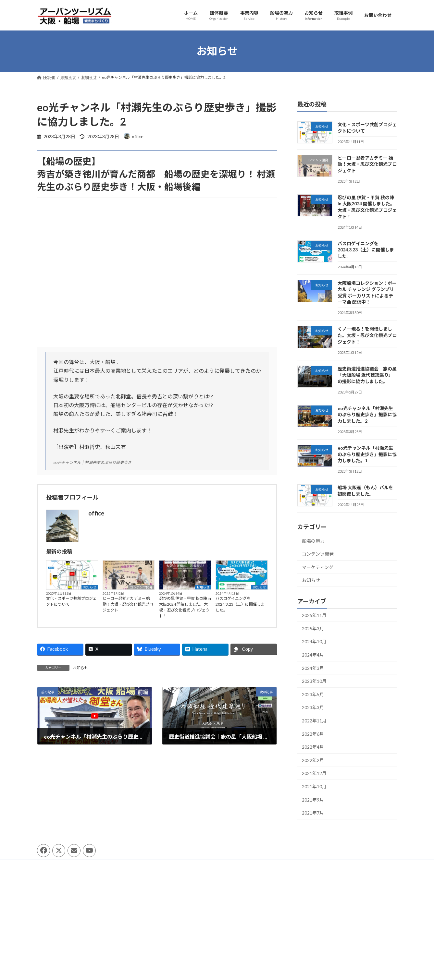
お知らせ (90, 587)
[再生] (169, 961)
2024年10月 (314, 641)
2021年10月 (314, 786)
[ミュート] (255, 961)
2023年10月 (314, 681)
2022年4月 (313, 747)
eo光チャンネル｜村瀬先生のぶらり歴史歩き (92, 462)
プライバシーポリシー (91, 866)
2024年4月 (313, 655)
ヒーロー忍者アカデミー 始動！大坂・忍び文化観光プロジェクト (128, 604)
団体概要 (51, 866)
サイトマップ (135, 866)
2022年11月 (314, 721)
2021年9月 (313, 799)
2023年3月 (313, 707)
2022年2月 (313, 760)
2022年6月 (313, 734)
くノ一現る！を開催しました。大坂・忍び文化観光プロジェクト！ (367, 335)
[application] (217, 935)
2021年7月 (313, 813)
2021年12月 (314, 773)
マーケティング (318, 567)
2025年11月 (314, 615)
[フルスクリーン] (266, 961)
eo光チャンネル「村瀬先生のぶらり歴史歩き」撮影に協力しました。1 (367, 454)
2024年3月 (313, 668)
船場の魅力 (313, 541)
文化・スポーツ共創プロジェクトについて (71, 601)
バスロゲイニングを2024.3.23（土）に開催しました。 (240, 604)
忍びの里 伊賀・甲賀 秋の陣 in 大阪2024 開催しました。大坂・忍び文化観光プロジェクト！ (185, 607)
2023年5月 (313, 694)
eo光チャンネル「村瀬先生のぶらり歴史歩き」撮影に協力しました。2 (367, 414)
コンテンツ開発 (141, 587)
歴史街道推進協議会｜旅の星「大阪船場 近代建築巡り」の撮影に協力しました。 (367, 375)
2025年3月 (313, 628)
